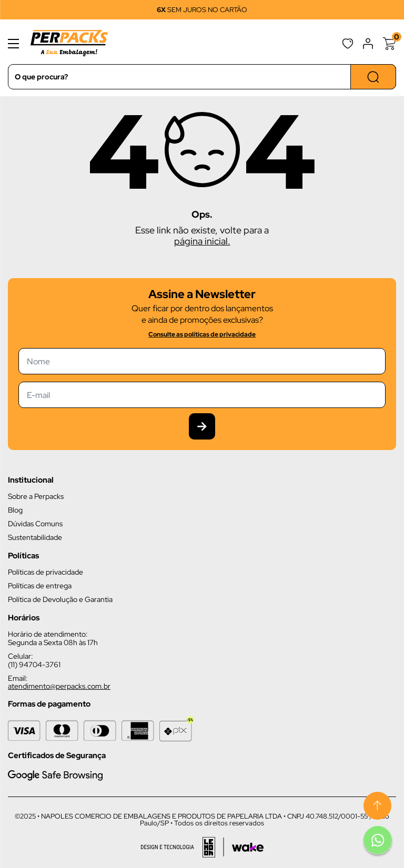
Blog (15, 510)
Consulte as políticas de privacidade (202, 334)
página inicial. (202, 241)
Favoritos (348, 44)
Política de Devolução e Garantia (60, 599)
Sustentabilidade (35, 537)
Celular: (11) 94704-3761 (34, 660)
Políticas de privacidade (46, 572)
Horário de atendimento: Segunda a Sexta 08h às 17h (53, 638)
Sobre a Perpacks (36, 496)
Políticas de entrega (40, 586)
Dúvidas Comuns (35, 524)
